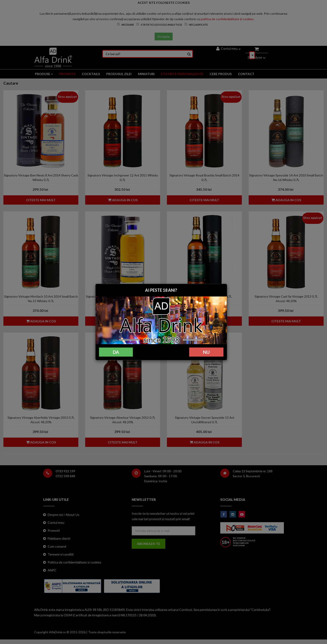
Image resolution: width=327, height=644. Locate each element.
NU (206, 352)
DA (116, 352)
